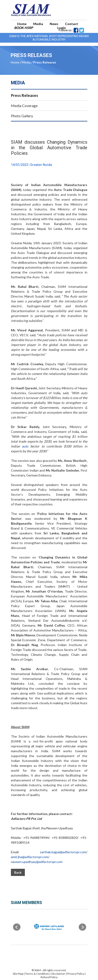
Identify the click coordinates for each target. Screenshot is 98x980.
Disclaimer (59, 974)
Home (22, 24)
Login (62, 28)
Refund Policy (49, 977)
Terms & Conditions (38, 974)
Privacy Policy (76, 974)
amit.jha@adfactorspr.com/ (30, 857)
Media (38, 24)
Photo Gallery (22, 116)
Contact (72, 24)
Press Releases (24, 95)
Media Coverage (24, 106)
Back (18, 872)
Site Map (18, 974)
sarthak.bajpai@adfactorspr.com (63, 852)
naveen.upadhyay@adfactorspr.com (37, 862)
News (54, 24)
